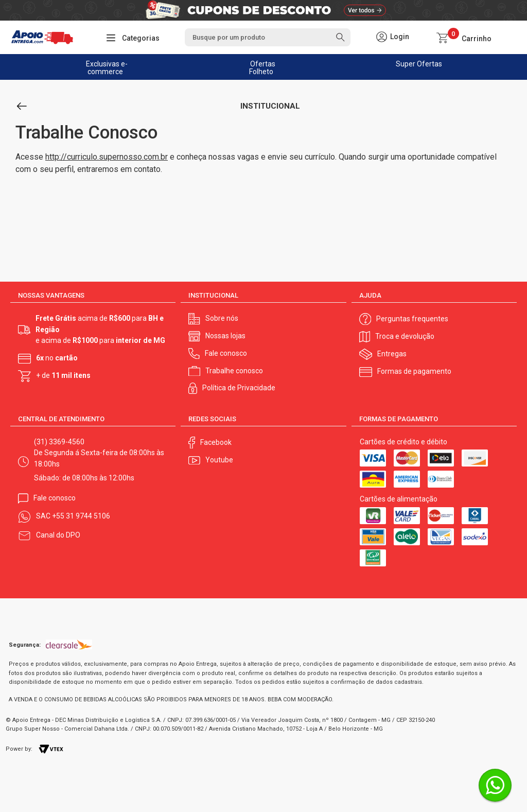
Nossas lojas (225, 336)
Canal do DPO (58, 535)
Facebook (216, 442)
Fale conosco (226, 353)
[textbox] (268, 37)
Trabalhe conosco (234, 371)
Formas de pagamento (414, 371)
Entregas (392, 354)
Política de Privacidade (239, 388)
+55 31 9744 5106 (81, 516)
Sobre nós (222, 318)
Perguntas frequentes (412, 319)
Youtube (219, 460)
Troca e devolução (405, 336)
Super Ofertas (419, 64)
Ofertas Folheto (262, 68)
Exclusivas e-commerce (107, 68)
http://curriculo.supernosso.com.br (107, 157)
